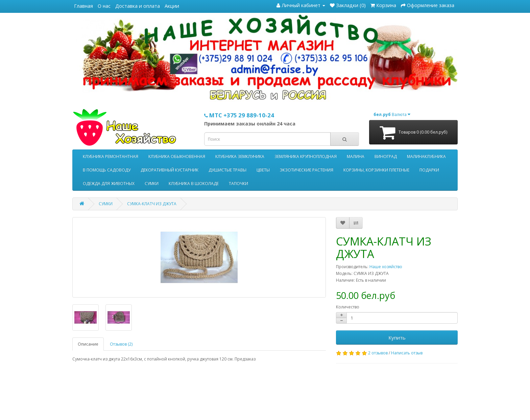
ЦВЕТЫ (263, 170)
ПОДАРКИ (429, 170)
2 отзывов (378, 353)
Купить (397, 337)
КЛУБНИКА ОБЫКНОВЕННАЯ (177, 156)
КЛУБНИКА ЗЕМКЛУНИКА (240, 156)
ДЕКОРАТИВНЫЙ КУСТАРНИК (170, 170)
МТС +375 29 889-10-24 (239, 115)
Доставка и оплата (138, 6)
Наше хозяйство (386, 267)
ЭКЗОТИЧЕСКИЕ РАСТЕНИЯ (307, 170)
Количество (348, 307)
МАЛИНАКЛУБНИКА (426, 156)
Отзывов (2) (121, 344)
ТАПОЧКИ (238, 183)
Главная (83, 6)
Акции (172, 6)
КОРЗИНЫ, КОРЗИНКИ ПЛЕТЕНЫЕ (376, 170)
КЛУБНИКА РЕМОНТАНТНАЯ (111, 156)
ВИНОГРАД (386, 156)
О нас (104, 6)
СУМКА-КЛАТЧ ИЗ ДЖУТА (152, 204)
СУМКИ (152, 183)
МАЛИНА (356, 156)
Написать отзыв (407, 353)
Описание (88, 344)
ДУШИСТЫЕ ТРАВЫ (227, 170)
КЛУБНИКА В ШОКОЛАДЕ (194, 183)
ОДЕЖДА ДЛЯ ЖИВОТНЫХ (109, 183)
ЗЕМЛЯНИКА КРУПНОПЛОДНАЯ (306, 156)
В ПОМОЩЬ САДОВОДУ (107, 170)
